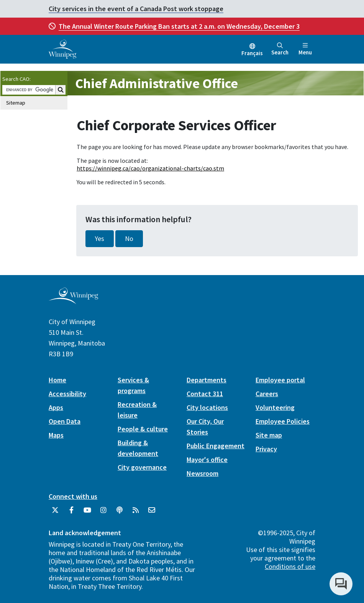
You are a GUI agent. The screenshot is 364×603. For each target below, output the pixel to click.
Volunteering (275, 407)
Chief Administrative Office (157, 83)
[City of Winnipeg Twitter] (55, 513)
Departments (207, 380)
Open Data (65, 421)
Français (252, 53)
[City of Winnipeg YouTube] (87, 513)
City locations (207, 407)
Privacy (266, 449)
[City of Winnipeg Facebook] (71, 513)
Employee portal (280, 380)
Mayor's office (207, 460)
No (129, 239)
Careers (267, 394)
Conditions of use (290, 566)
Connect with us (73, 496)
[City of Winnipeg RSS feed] (136, 513)
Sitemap (16, 103)
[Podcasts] (120, 513)
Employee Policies (283, 421)
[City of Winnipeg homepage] (73, 301)
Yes (100, 239)
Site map (269, 435)
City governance (142, 467)
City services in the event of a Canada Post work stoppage (136, 9)
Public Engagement (216, 446)
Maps (56, 435)
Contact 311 (205, 394)
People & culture (143, 429)
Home (57, 380)
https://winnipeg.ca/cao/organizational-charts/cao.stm (150, 168)
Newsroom (202, 473)
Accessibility (67, 394)
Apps (56, 407)
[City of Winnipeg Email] (152, 513)
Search (280, 49)
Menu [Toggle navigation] (305, 49)
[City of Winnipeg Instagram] (103, 513)
